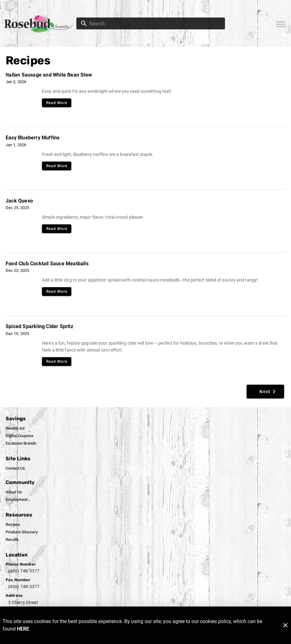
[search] (155, 23)
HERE (23, 629)
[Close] (285, 625)
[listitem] (15, 428)
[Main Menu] (280, 23)
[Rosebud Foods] (40, 24)
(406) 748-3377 (24, 571)
